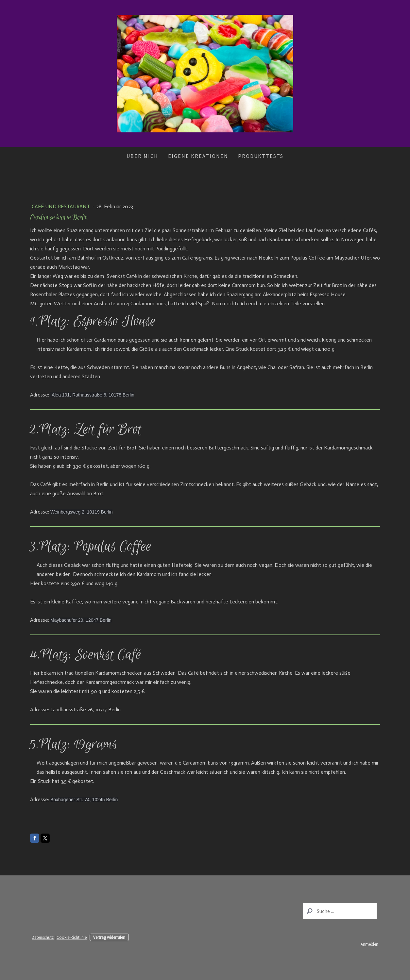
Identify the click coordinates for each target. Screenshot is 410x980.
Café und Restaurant (61, 206)
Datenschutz (43, 937)
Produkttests (261, 156)
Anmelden (369, 944)
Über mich (142, 156)
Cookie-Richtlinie (72, 937)
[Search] (340, 911)
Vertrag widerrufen (109, 937)
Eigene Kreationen (198, 156)
